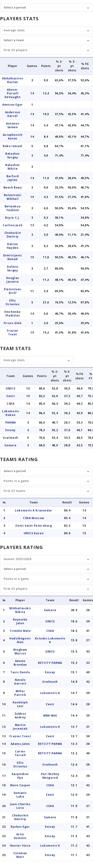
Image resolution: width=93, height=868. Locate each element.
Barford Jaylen (13, 178)
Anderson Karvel (13, 114)
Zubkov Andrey (20, 716)
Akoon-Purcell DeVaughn (13, 93)
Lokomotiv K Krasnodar (34, 510)
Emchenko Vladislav (13, 314)
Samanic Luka (20, 795)
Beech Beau (13, 187)
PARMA (11, 422)
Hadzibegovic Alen (20, 640)
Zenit (10, 396)
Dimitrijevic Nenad (13, 257)
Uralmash (10, 438)
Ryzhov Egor (20, 827)
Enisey (10, 430)
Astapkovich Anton (13, 137)
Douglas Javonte (13, 280)
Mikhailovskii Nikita (20, 610)
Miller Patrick (20, 693)
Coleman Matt (20, 855)
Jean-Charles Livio (20, 806)
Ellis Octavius (13, 302)
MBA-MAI (50, 716)
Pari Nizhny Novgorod (50, 776)
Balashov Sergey (13, 155)
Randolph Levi (20, 704)
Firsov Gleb (13, 323)
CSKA (10, 404)
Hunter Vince (20, 846)
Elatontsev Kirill (13, 291)
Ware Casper (20, 785)
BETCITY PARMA (50, 663)
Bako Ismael (13, 146)
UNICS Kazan (34, 533)
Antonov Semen (13, 125)
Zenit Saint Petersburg (33, 526)
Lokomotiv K (50, 693)
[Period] (44, 8)
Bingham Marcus (20, 652)
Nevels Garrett (20, 682)
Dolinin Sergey (13, 269)
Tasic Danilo (20, 672)
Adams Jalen (20, 744)
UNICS (10, 388)
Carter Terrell (20, 753)
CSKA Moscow (34, 518)
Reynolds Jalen (20, 621)
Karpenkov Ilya (20, 776)
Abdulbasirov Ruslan (13, 80)
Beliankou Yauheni (13, 208)
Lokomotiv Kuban (10, 413)
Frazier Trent (13, 332)
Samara (10, 445)
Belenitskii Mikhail (13, 197)
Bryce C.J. (13, 218)
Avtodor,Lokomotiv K (50, 640)
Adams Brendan (20, 663)
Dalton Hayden (13, 246)
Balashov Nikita (13, 167)
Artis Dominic (20, 836)
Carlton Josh (13, 225)
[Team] (44, 40)
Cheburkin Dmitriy (13, 235)
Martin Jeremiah (20, 727)
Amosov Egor (13, 105)
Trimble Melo (20, 631)
